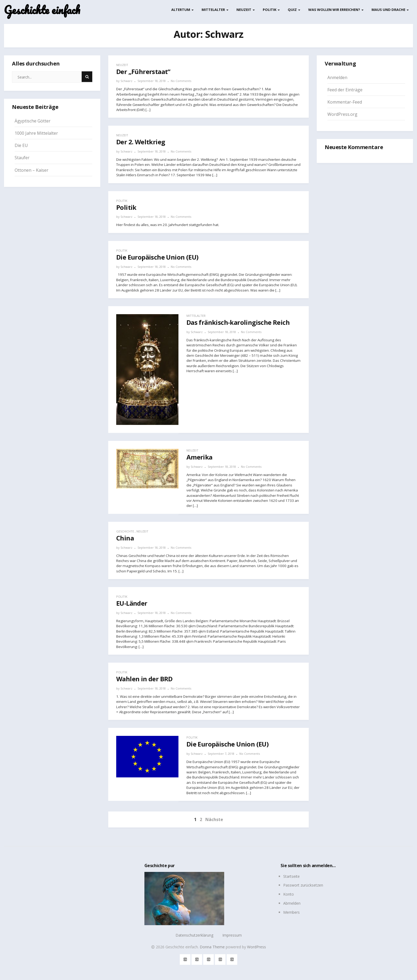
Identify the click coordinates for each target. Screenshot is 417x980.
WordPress (257, 947)
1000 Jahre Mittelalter (36, 133)
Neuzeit (246, 10)
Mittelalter (215, 10)
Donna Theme (213, 947)
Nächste (214, 819)
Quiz (294, 10)
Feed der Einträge (345, 90)
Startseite (291, 876)
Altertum (182, 10)
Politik (271, 10)
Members (291, 912)
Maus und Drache (390, 10)
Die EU (21, 145)
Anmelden (337, 77)
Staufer (22, 158)
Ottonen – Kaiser (32, 170)
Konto (289, 894)
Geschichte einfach (42, 10)
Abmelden (292, 903)
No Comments (181, 81)
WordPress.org (342, 114)
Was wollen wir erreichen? (336, 10)
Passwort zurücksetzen (303, 885)
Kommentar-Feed (345, 102)
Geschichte (125, 531)
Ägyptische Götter (33, 121)
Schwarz (126, 81)
